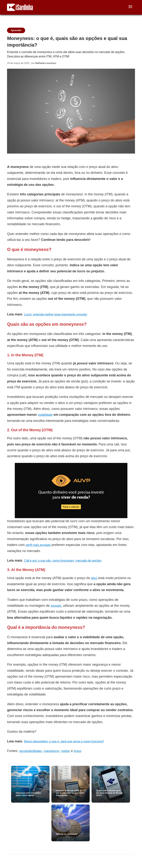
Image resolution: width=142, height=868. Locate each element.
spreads (56, 606)
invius (78, 751)
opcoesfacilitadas (30, 751)
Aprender (16, 30)
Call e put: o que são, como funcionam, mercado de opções (63, 561)
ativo (94, 578)
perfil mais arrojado (38, 545)
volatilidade (45, 415)
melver (66, 751)
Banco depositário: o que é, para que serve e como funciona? (64, 741)
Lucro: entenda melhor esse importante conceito (55, 314)
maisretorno (51, 751)
